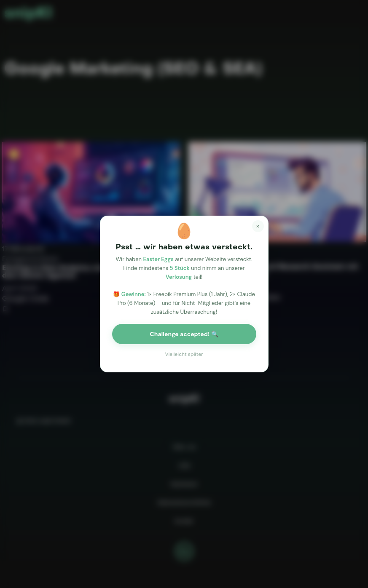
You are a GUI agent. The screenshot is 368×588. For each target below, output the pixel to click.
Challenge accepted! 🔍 (184, 334)
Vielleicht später (184, 354)
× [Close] (258, 225)
